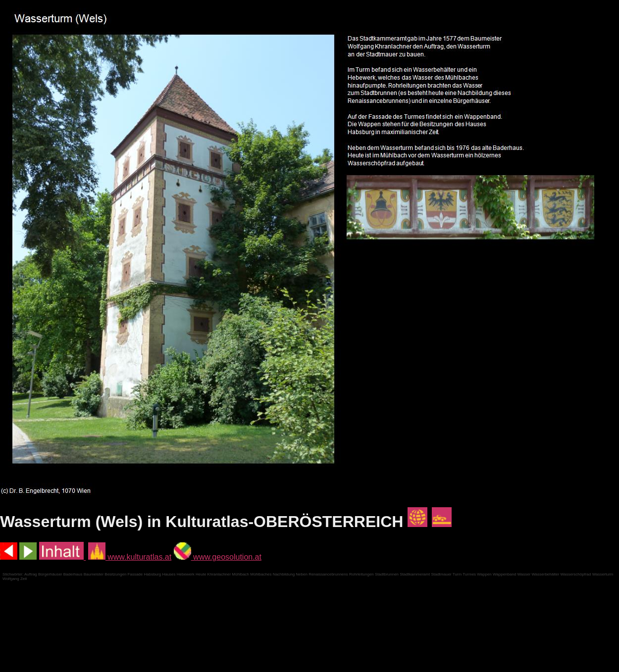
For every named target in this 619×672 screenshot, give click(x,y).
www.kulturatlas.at (130, 557)
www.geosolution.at (218, 557)
